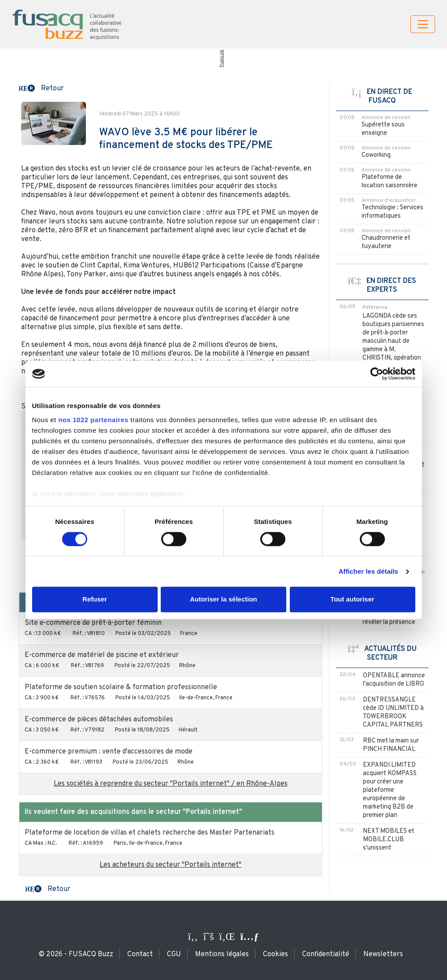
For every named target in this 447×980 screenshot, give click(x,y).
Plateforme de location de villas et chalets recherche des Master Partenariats (150, 833)
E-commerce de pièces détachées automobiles (99, 720)
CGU (174, 954)
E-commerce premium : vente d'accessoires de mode (109, 752)
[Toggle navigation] (423, 24)
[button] (41, 88)
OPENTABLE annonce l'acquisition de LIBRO (394, 680)
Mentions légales (222, 954)
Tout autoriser (352, 600)
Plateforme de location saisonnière (390, 182)
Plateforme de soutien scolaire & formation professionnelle (121, 687)
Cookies (275, 954)
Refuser (95, 600)
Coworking (376, 155)
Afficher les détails (368, 571)
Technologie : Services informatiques (392, 212)
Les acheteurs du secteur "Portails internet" (170, 865)
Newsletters (383, 954)
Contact (140, 954)
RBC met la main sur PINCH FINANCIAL (391, 745)
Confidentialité (326, 954)
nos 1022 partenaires (93, 420)
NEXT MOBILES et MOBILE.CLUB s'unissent (389, 840)
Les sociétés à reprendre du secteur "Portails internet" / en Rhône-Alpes (171, 784)
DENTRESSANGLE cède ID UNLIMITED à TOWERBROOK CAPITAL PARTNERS (393, 713)
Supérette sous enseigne (383, 129)
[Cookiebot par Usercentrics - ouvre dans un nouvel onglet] (377, 374)
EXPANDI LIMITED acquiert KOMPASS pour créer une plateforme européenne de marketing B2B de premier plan (390, 790)
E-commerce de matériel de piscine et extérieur (102, 655)
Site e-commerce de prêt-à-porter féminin (93, 623)
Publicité (222, 59)
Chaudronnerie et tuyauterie (386, 242)
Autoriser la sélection (223, 600)
